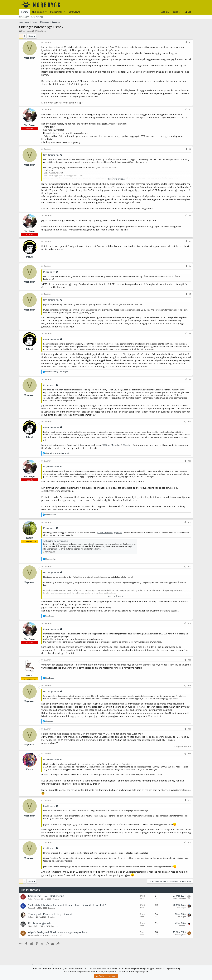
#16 (190, 686)
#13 (190, 567)
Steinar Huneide (179, 898)
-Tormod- (182, 926)
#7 (190, 294)
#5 (190, 241)
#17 (190, 729)
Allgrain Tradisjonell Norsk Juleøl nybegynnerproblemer (58, 932)
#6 (190, 266)
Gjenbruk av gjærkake (40, 923)
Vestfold (55, 935)
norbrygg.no (74, 12)
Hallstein (32, 917)
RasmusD (32, 908)
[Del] (186, 42)
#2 (190, 109)
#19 (190, 800)
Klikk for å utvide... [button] (117, 179)
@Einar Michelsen (112, 445)
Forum (25, 12)
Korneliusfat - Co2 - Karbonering (46, 896)
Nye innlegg (38, 12)
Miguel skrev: (49, 272)
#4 (190, 215)
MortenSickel (33, 926)
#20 (190, 842)
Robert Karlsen (34, 899)
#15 (190, 660)
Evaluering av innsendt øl (55, 541)
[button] (46, 12)
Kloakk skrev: (49, 806)
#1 (190, 42)
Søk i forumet (37, 17)
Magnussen (26, 31)
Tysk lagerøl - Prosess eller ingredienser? (50, 914)
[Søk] (188, 12)
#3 (190, 149)
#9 (190, 379)
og (57, 372)
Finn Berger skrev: (51, 155)
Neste (31, 36)
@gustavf (127, 445)
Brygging (56, 899)
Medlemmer (56, 12)
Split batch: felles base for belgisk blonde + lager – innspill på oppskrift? (67, 905)
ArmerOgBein (33, 935)
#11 (190, 461)
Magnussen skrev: (51, 339)
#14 (190, 623)
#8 (190, 333)
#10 (190, 422)
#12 (190, 522)
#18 (190, 754)
